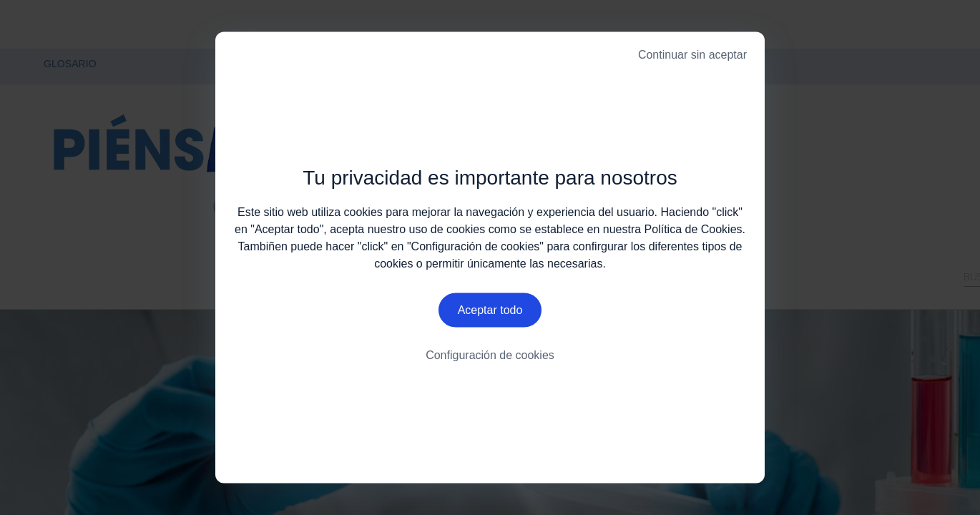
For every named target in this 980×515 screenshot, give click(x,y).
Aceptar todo (490, 312)
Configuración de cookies (490, 357)
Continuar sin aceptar (692, 55)
